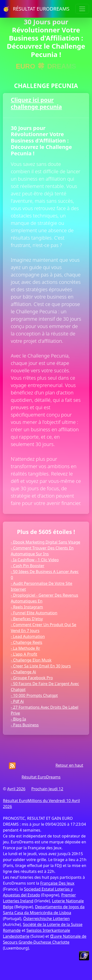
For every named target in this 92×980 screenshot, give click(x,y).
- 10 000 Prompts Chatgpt (34, 695)
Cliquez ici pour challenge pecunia (36, 103)
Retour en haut (69, 765)
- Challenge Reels (26, 642)
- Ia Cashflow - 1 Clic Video (35, 560)
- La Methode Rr (25, 648)
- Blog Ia (18, 719)
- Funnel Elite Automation (34, 613)
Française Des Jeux (57, 883)
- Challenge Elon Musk (31, 660)
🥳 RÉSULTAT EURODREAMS (36, 9)
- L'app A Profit (24, 654)
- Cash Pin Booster (28, 566)
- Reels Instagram (27, 607)
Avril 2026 (16, 789)
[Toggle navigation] (82, 9)
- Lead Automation (28, 636)
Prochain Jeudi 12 (47, 789)
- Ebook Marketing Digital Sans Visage (46, 542)
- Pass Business (25, 725)
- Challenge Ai (23, 672)
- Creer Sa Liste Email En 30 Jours (41, 666)
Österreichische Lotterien (46, 919)
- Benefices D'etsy (27, 619)
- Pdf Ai (17, 701)
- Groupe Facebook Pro (32, 678)
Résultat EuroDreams (41, 777)
